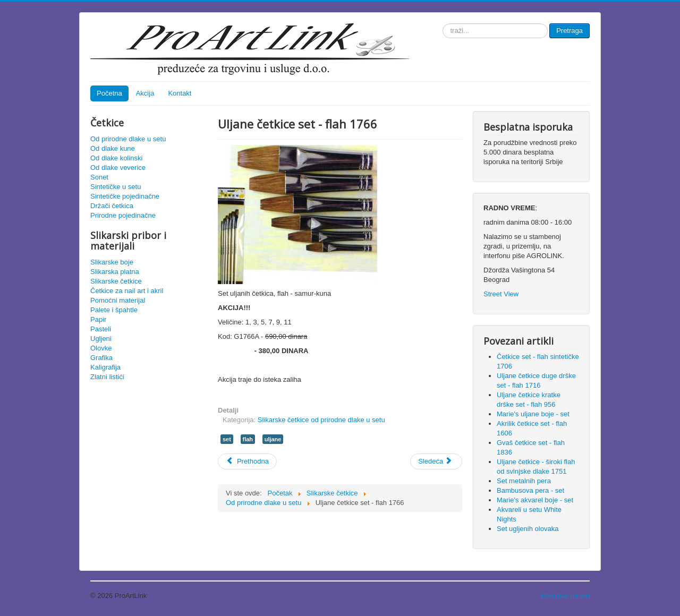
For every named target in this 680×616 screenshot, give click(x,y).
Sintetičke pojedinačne (125, 196)
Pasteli (101, 329)
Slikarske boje (112, 262)
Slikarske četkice (116, 281)
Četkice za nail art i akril (127, 291)
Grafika (101, 358)
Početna (109, 93)
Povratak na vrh (566, 596)
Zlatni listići (107, 377)
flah (248, 439)
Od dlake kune (113, 148)
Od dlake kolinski (116, 158)
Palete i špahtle (114, 310)
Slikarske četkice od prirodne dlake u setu (321, 420)
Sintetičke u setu (116, 187)
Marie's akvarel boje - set (535, 500)
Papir (98, 319)
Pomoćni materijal (118, 300)
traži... (443, 24)
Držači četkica (112, 206)
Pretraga (569, 31)
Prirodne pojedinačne (123, 215)
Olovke (101, 348)
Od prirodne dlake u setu (128, 139)
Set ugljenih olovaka (528, 529)
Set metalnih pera (524, 481)
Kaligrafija (105, 367)
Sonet (99, 177)
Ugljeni (101, 339)
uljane (273, 439)
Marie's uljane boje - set (533, 414)
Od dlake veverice (118, 168)
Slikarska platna (115, 272)
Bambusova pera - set (530, 490)
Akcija (145, 93)
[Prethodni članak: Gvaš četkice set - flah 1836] (247, 461)
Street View (501, 294)
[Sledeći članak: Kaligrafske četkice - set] (436, 461)
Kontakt (180, 93)
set (227, 439)
